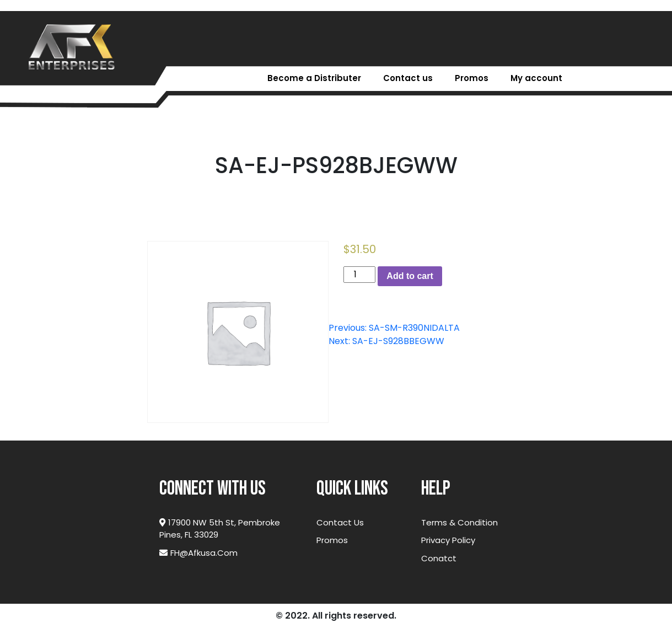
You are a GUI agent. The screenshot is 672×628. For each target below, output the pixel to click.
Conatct (439, 558)
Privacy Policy (448, 540)
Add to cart (410, 276)
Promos (472, 78)
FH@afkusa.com (198, 553)
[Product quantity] (359, 275)
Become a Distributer (314, 78)
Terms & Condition (459, 522)
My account (536, 78)
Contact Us (340, 522)
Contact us (408, 78)
